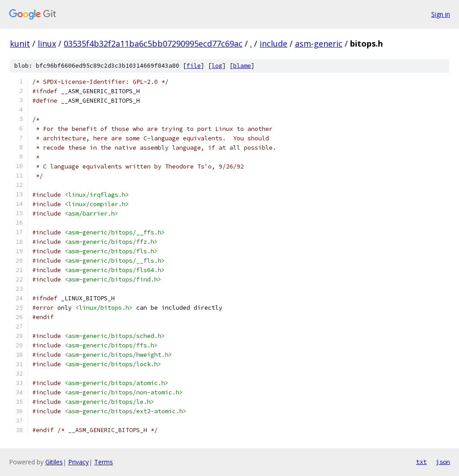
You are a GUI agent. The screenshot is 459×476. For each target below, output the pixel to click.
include (273, 43)
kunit (20, 43)
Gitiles (54, 462)
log (217, 66)
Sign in (441, 14)
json (443, 462)
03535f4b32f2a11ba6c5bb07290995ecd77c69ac (153, 43)
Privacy (78, 462)
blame (242, 66)
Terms (104, 462)
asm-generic (319, 43)
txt (421, 462)
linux (47, 43)
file (194, 66)
